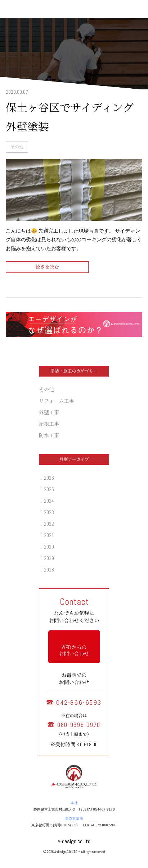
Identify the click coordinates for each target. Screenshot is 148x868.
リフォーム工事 (56, 401)
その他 (17, 147)
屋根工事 (49, 424)
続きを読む (47, 267)
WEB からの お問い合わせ (74, 650)
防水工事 (49, 435)
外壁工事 (49, 412)
